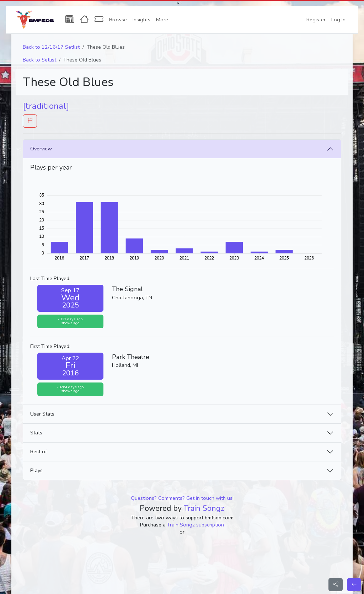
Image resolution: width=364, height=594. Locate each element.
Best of (39, 451)
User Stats (42, 414)
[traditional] (46, 106)
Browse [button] (118, 20)
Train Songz (204, 508)
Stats (36, 433)
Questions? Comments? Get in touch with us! (182, 498)
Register (316, 20)
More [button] (162, 20)
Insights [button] (141, 20)
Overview (41, 149)
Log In (338, 20)
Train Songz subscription (196, 525)
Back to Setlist (39, 60)
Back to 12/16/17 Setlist (51, 47)
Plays (36, 470)
